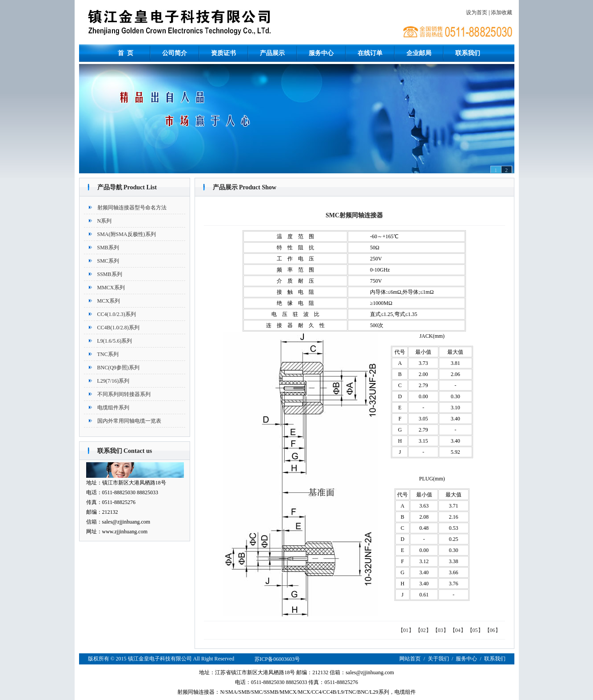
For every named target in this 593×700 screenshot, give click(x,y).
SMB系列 (108, 248)
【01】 (406, 630)
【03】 (441, 630)
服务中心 (321, 53)
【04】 (458, 630)
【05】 (475, 630)
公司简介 (175, 53)
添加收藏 (501, 12)
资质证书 (223, 53)
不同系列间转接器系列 (124, 394)
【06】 (493, 630)
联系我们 (468, 53)
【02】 (423, 630)
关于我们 (438, 659)
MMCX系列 (111, 288)
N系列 (105, 221)
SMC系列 (108, 261)
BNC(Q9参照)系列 (118, 368)
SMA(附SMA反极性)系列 (127, 234)
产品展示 (272, 53)
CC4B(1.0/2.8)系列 (118, 328)
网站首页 (410, 659)
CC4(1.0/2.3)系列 (117, 314)
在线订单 (370, 53)
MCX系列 (109, 301)
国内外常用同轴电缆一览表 (129, 421)
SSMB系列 (110, 274)
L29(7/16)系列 (113, 381)
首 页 (125, 53)
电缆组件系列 (113, 408)
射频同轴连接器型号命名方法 (132, 208)
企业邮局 (419, 53)
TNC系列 (108, 354)
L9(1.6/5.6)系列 (115, 341)
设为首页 (477, 12)
